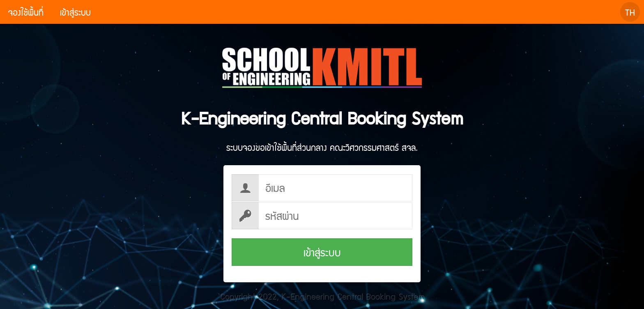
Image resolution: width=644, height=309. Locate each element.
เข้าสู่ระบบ (322, 252)
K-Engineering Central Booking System (322, 85)
